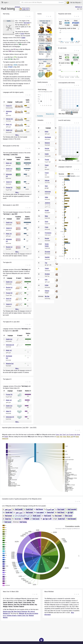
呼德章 (27, 519)
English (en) (9, 130)
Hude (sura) (37, 516)
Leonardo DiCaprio (11, 615)
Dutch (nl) (9, 299)
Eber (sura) (69, 516)
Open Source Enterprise (20, 611)
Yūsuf (64, 435)
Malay (46, 216)
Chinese (47, 291)
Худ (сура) (61, 509)
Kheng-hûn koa (50, 115)
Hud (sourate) (72, 509)
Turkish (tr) (9, 182)
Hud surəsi (8, 516)
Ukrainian (47, 274)
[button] (26, 16)
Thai (46, 263)
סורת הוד (18, 519)
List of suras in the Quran (73, 435)
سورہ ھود (19, 512)
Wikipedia (22, 613)
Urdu (46, 280)
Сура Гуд (8, 519)
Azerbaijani (48, 137)
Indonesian (48, 192)
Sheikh (6, 437)
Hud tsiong (27, 23)
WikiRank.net (79, 7)
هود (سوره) (50, 509)
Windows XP (6, 613)
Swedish (47, 257)
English (5, 2)
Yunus (57, 435)
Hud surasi (29, 512)
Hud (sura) (48, 516)
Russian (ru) (9, 247)
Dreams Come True (23, 615)
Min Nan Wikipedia (74, 3)
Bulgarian (47, 143)
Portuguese (48, 233)
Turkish (47, 268)
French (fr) (9, 106)
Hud (61, 435)
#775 (67, 57)
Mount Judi (70, 437)
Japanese (47, 203)
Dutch (46, 222)
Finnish (47, 165)
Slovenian (47, 252)
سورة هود (8, 509)
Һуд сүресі (40, 512)
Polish (46, 227)
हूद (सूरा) (70, 512)
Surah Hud (29, 509)
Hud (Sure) (61, 512)
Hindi (46, 186)
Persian (47, 160)
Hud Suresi (39, 509)
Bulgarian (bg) (10, 364)
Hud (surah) (19, 509)
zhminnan (17, 7)
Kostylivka (39, 116)
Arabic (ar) (9, 125)
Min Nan (47, 296)
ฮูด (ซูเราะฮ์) (47, 519)
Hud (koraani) (72, 519)
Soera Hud (50, 512)
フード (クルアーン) (22, 516)
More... (17, 135)
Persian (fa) (9, 187)
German (47, 148)
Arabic (47, 132)
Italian (46, 197)
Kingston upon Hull (8, 611)
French (22, 34)
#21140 (76, 57)
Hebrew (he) (9, 119)
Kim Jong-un (31, 611)
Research (61, 2)
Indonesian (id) (10, 345)
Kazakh (47, 210)
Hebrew (47, 180)
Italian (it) (8, 411)
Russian (47, 238)
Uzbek (47, 285)
